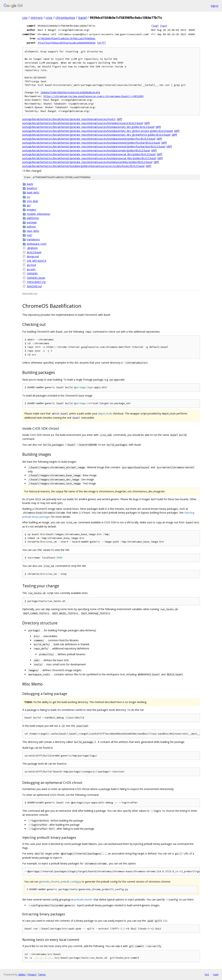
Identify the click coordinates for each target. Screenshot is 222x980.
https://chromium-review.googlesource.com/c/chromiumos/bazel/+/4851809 (94, 96)
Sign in (215, 6)
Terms (42, 974)
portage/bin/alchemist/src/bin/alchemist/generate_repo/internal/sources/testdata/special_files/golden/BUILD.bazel (89, 158)
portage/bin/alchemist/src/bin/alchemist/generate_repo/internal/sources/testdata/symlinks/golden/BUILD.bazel (87, 162)
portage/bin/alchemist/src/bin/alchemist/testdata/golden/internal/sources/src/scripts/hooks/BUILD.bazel (83, 166)
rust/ (30, 235)
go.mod (31, 265)
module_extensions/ (39, 214)
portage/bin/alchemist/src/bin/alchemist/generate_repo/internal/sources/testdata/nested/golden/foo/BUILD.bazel (89, 139)
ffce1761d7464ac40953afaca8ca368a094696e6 (67, 43)
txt (207, 974)
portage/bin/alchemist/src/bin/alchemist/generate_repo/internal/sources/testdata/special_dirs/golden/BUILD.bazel (89, 154)
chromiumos (65, 18)
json (215, 974)
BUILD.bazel (34, 252)
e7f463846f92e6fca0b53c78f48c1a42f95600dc (67, 38)
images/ (32, 209)
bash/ (30, 184)
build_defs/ (33, 192)
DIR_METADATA (37, 261)
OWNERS (32, 273)
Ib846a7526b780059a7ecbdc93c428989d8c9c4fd (70, 92)
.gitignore (32, 248)
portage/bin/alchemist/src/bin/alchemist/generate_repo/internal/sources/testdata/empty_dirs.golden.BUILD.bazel (88, 127)
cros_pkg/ (32, 201)
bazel (82, 18)
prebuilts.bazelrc (84, 899)
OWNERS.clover (36, 278)
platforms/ (33, 218)
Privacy (32, 974)
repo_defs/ (33, 231)
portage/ (32, 222)
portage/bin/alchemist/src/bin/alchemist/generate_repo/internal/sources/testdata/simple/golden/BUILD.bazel (86, 150)
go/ (29, 205)
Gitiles (22, 974)
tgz (164, 26)
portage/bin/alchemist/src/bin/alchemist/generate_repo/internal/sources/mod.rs (69, 119)
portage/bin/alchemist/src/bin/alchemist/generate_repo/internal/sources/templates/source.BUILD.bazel (83, 123)
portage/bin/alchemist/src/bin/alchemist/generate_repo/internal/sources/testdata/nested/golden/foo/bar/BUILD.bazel (91, 143)
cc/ (29, 197)
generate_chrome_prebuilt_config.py (60, 882)
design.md (33, 256)
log (155, 26)
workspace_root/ (37, 244)
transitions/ (33, 239)
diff (101, 43)
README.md (34, 286)
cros (49, 18)
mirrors (37, 18)
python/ (31, 227)
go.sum (31, 269)
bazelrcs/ (32, 188)
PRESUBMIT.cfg (36, 282)
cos (25, 18)
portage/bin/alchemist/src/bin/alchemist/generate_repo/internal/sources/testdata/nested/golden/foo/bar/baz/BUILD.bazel (94, 146)
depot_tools (105, 413)
